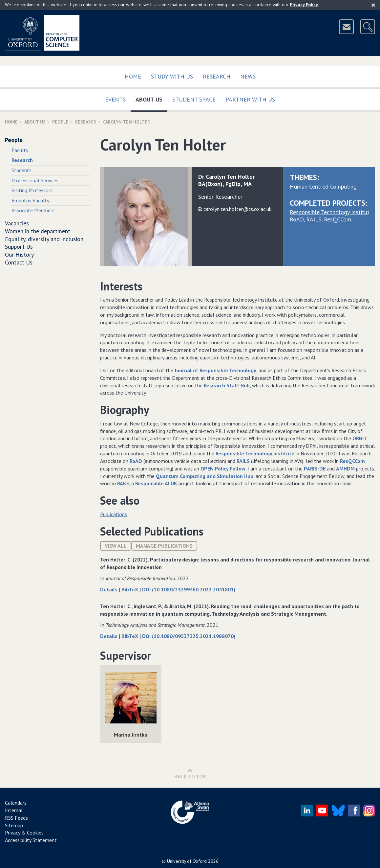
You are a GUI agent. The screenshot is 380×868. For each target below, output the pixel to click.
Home (133, 76)
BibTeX (130, 589)
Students (21, 170)
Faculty (20, 150)
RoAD (297, 219)
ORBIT (360, 438)
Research (217, 76)
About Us (151, 98)
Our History (19, 254)
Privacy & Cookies (24, 833)
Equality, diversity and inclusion (44, 239)
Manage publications (164, 546)
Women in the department (38, 231)
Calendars (16, 803)
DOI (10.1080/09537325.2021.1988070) (189, 636)
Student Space (194, 99)
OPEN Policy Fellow (223, 468)
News (248, 76)
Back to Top (190, 774)
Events (115, 99)
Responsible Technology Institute (331, 212)
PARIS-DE (315, 468)
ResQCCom (338, 219)
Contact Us (19, 262)
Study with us (172, 76)
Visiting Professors (32, 190)
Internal (14, 810)
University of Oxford (187, 861)
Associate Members (33, 210)
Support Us (19, 247)
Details (109, 589)
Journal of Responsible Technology (215, 370)
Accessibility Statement (31, 840)
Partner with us (250, 99)
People (60, 122)
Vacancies (17, 223)
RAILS (314, 219)
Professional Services (35, 180)
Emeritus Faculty (30, 200)
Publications (114, 514)
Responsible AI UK (156, 483)
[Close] (373, 5)
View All (116, 546)
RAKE (123, 483)
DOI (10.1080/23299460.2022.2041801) (189, 589)
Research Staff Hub (227, 385)
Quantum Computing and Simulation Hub (205, 476)
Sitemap (14, 825)
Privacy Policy (304, 5)
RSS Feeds (16, 818)
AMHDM (345, 468)
